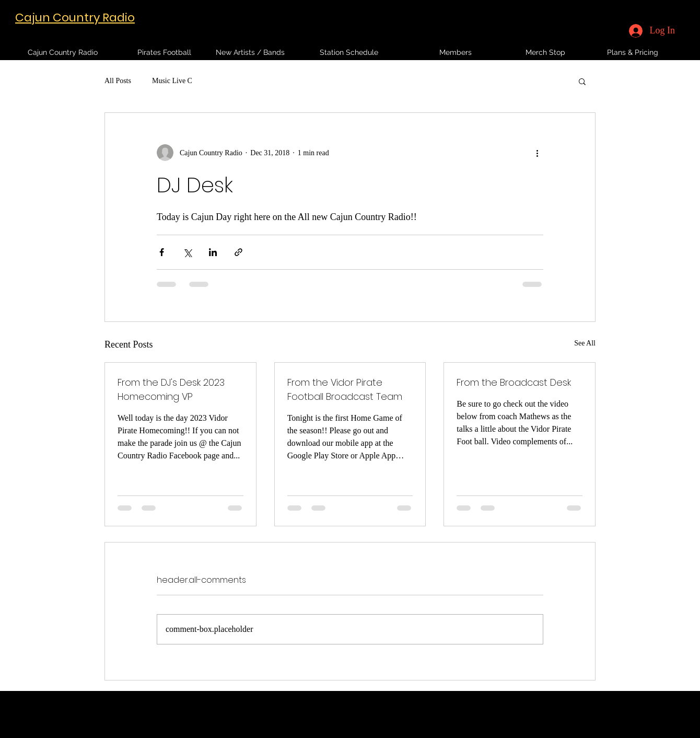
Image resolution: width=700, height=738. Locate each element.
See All (585, 343)
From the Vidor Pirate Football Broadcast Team (345, 389)
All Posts (118, 81)
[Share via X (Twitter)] (187, 252)
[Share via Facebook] (162, 252)
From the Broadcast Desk (514, 382)
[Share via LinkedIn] (213, 252)
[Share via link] (238, 252)
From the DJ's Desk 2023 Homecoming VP (171, 389)
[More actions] (537, 153)
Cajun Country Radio (75, 18)
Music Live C (172, 81)
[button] (582, 81)
